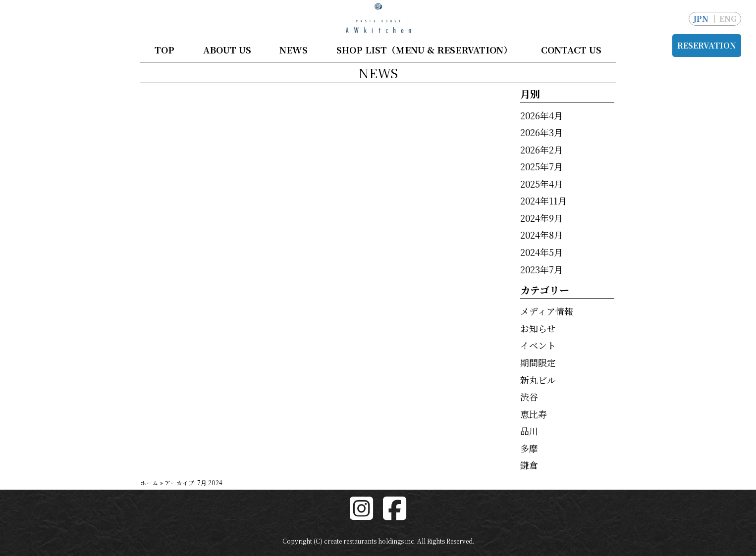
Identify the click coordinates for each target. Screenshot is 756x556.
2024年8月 (541, 235)
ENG (728, 19)
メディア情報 (547, 311)
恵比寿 (534, 414)
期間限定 (538, 362)
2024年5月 (541, 252)
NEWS (294, 50)
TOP (164, 50)
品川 (529, 431)
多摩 (529, 448)
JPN (701, 19)
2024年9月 (541, 218)
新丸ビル (538, 380)
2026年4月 (541, 115)
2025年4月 (541, 184)
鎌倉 (529, 465)
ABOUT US (227, 50)
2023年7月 (541, 269)
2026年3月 (541, 132)
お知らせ (538, 328)
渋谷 (529, 397)
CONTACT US (571, 50)
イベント (538, 345)
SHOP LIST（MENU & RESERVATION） (424, 50)
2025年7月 (541, 166)
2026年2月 (541, 150)
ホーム (149, 482)
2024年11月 (543, 201)
